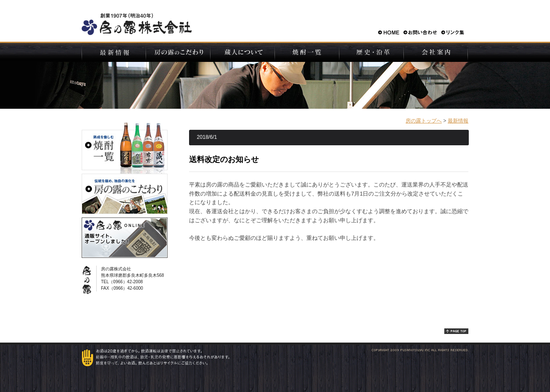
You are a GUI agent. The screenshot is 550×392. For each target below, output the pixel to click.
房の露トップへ (424, 121)
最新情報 (458, 121)
